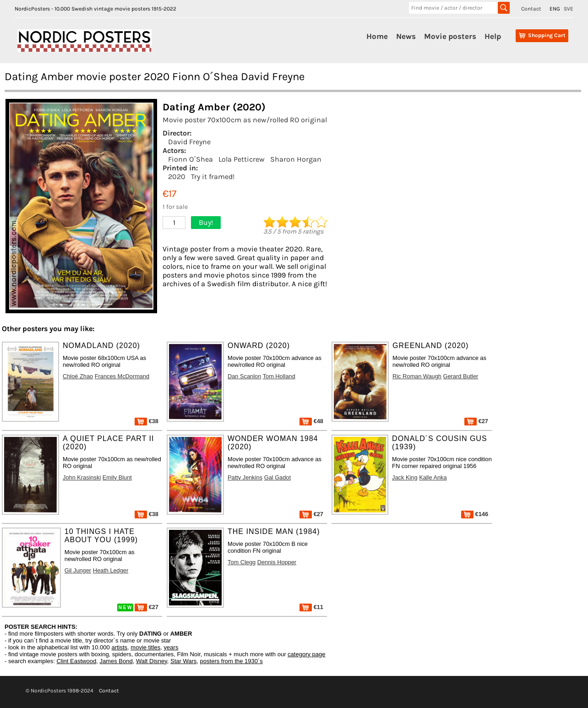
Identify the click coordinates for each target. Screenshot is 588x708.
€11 (311, 607)
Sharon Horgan (296, 159)
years (171, 647)
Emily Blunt (117, 477)
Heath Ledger (111, 570)
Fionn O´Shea (191, 159)
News (406, 36)
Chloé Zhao (78, 376)
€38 (147, 421)
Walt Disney (152, 661)
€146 (475, 514)
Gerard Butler (461, 376)
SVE (569, 9)
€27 (476, 421)
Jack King (405, 477)
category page (306, 654)
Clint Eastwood (76, 661)
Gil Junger (78, 570)
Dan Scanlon (244, 376)
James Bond (116, 661)
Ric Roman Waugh (417, 376)
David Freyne (189, 142)
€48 (311, 421)
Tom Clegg (242, 562)
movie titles (145, 647)
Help (493, 36)
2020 (177, 177)
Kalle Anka (433, 477)
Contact (531, 9)
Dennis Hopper (277, 562)
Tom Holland (279, 376)
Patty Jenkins (245, 477)
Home (377, 36)
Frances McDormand (122, 376)
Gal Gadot (278, 477)
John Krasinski (82, 477)
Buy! (206, 222)
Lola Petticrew (242, 159)
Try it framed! (213, 177)
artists (119, 647)
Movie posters (450, 36)
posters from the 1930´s (231, 661)
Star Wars (183, 661)
